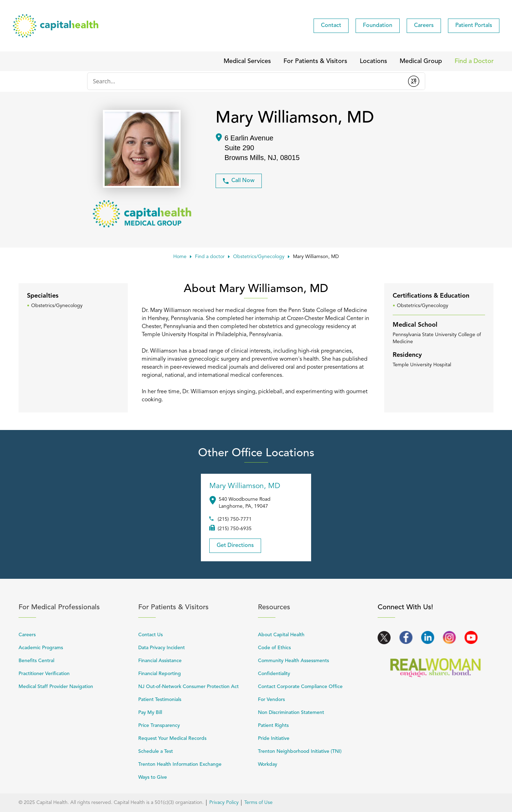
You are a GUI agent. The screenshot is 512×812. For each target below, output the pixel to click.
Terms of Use (258, 803)
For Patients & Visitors (194, 607)
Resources (314, 607)
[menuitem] (331, 26)
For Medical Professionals (75, 607)
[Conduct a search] (245, 81)
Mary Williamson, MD (245, 486)
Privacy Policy (224, 803)
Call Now (239, 181)
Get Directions (232, 543)
